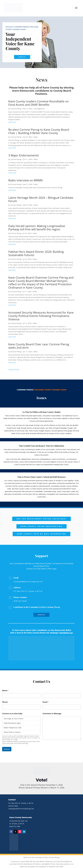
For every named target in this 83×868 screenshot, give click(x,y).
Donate (22, 57)
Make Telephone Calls (21, 728)
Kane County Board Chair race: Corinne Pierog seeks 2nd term (39, 346)
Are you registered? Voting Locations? (42, 519)
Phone (5, 702)
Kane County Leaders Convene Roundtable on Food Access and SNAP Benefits (39, 103)
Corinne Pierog (16, 109)
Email (46, 702)
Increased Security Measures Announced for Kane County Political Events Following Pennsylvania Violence (41, 316)
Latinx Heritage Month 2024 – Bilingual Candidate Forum (41, 199)
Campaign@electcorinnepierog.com (28, 582)
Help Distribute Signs (21, 723)
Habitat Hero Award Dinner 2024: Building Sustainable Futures (36, 253)
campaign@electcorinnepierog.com (21, 809)
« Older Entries (14, 370)
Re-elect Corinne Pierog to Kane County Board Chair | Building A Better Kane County (39, 131)
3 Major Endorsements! (24, 155)
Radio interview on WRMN (26, 180)
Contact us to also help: (12, 714)
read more (12, 122)
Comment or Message (52, 714)
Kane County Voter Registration (41, 526)
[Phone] (21, 707)
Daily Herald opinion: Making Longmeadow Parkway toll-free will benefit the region (37, 228)
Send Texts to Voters (21, 732)
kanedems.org (66, 633)
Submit (7, 749)
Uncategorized (39, 109)
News (36, 137)
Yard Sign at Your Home (21, 719)
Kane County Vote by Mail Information (41, 534)
